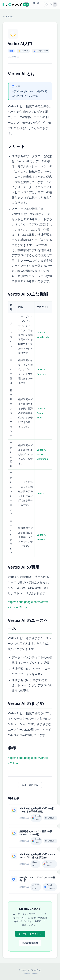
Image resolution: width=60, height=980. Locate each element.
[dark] (51, 4)
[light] (47, 4)
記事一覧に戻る (30, 785)
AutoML (41, 494)
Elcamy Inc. (25, 970)
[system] (55, 4)
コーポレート (36, 4)
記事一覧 (26, 4)
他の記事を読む (30, 943)
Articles (8, 17)
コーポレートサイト (30, 934)
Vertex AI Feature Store (41, 413)
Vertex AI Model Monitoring (42, 454)
